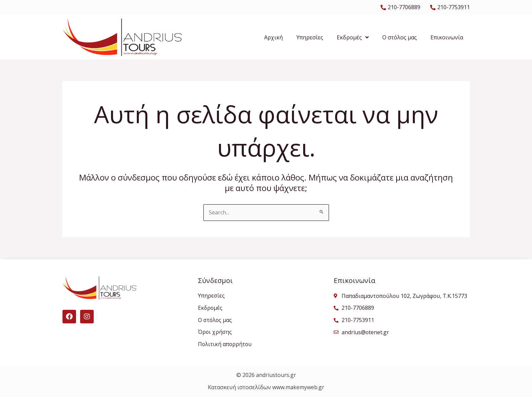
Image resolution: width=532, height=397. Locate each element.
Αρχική (273, 37)
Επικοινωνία (447, 37)
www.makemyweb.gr (298, 387)
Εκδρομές (353, 37)
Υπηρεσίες (310, 37)
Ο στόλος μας (400, 37)
